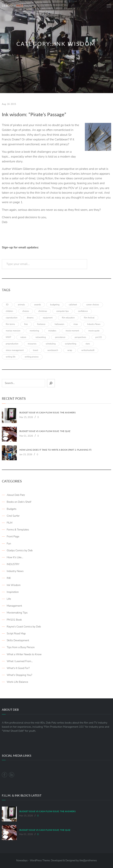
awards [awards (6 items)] (37, 305)
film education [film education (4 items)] (68, 318)
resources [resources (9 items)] (32, 344)
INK (9, 578)
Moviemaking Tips (17, 613)
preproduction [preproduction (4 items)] (12, 344)
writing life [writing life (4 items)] (11, 357)
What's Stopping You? (19, 675)
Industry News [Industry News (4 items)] (94, 324)
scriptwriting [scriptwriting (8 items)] (71, 344)
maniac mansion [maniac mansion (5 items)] (13, 331)
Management (14, 606)
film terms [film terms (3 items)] (10, 324)
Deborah (13, 5)
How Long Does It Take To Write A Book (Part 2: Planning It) (55, 450)
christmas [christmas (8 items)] (43, 311)
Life (9, 599)
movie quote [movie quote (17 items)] (94, 331)
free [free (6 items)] (26, 324)
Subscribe (100, 264)
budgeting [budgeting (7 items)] (55, 305)
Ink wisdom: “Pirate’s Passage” (34, 114)
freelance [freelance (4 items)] (41, 324)
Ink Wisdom (14, 585)
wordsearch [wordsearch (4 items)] (53, 350)
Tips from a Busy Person (21, 647)
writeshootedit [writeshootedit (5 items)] (88, 350)
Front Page (13, 536)
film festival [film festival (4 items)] (89, 318)
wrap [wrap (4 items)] (70, 350)
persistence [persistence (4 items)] (60, 337)
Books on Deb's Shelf (19, 502)
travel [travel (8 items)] (36, 350)
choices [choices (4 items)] (26, 311)
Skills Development (18, 640)
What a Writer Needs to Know (24, 654)
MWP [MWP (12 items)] (8, 337)
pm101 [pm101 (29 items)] (99, 337)
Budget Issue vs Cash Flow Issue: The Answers (48, 413)
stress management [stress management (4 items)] (15, 350)
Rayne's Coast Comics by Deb (24, 627)
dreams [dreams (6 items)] (30, 318)
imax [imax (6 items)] (76, 324)
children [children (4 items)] (9, 311)
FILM (10, 523)
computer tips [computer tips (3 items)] (62, 311)
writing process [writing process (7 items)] (32, 357)
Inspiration (13, 592)
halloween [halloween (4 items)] (59, 324)
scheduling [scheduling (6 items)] (51, 344)
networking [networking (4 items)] (41, 337)
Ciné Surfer (13, 516)
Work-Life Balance (17, 682)
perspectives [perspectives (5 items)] (80, 337)
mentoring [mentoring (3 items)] (34, 331)
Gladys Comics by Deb (20, 550)
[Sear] (51, 383)
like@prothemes (88, 861)
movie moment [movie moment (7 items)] (72, 331)
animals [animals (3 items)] (21, 305)
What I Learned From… (20, 661)
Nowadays (22, 861)
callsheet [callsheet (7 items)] (73, 305)
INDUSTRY (13, 564)
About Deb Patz (16, 495)
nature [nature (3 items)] (23, 337)
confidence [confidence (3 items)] (83, 311)
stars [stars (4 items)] (88, 344)
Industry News (15, 571)
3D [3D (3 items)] (7, 305)
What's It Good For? (18, 668)
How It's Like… (15, 557)
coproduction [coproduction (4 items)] (12, 318)
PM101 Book (14, 620)
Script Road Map (16, 633)
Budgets (12, 509)
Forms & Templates (18, 530)
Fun (9, 544)
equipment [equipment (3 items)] (48, 318)
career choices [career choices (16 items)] (93, 305)
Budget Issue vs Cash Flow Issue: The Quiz (45, 431)
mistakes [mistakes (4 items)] (52, 331)
